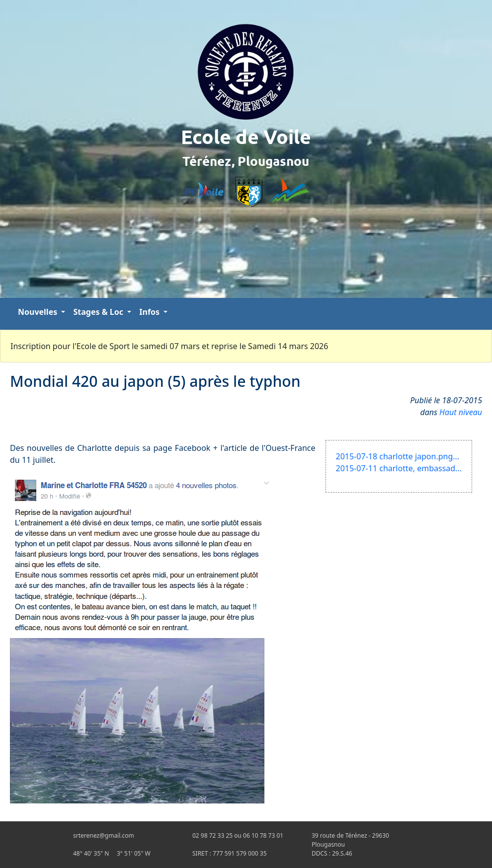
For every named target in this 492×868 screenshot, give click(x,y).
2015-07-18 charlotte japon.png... (398, 456)
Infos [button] (150, 312)
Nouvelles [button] (39, 312)
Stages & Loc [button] (99, 312)
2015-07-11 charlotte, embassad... (399, 468)
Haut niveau (461, 412)
